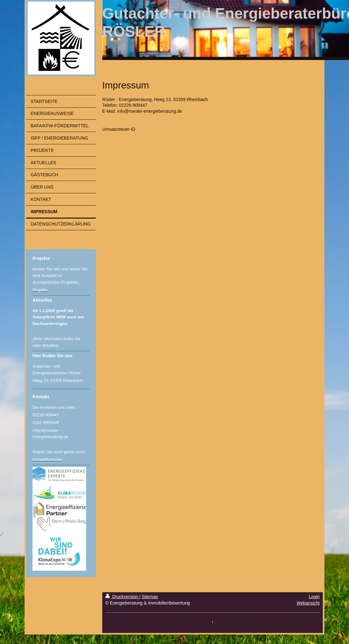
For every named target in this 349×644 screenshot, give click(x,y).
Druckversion (122, 597)
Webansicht (308, 603)
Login (314, 597)
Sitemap (150, 597)
